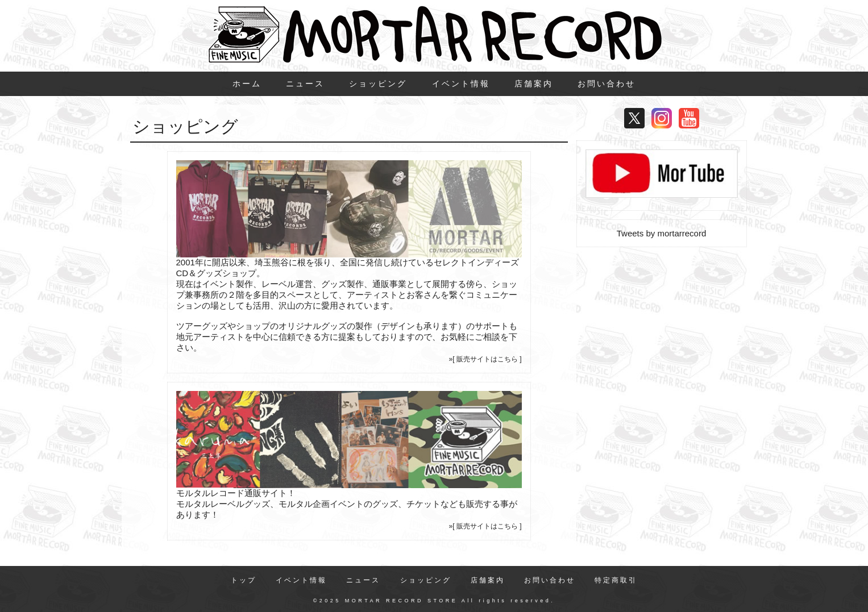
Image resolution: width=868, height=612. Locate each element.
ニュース (305, 84)
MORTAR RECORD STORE (402, 601)
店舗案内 (534, 84)
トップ (244, 580)
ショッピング (378, 84)
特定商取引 (616, 580)
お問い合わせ (607, 84)
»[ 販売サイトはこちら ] (485, 359)
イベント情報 (461, 84)
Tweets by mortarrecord (662, 233)
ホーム (247, 84)
